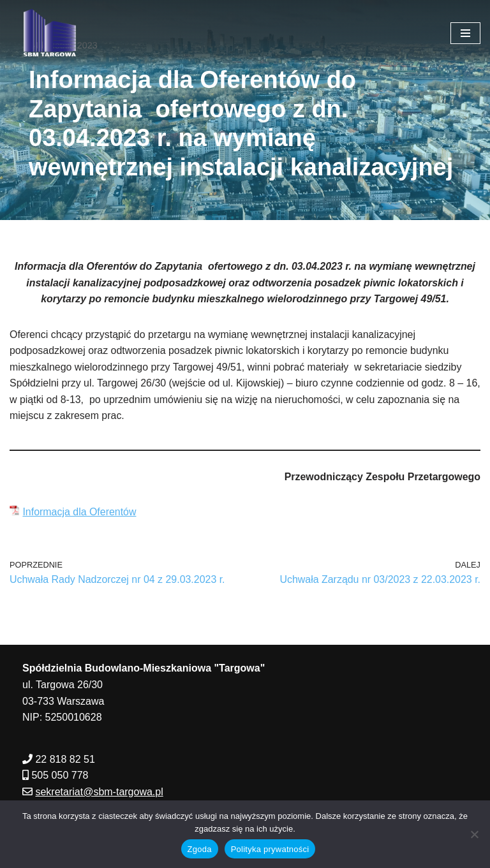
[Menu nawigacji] (465, 33)
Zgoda (200, 849)
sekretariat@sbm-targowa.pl (99, 792)
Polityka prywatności (270, 849)
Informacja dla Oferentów (79, 512)
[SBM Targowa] (48, 33)
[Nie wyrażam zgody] (474, 834)
